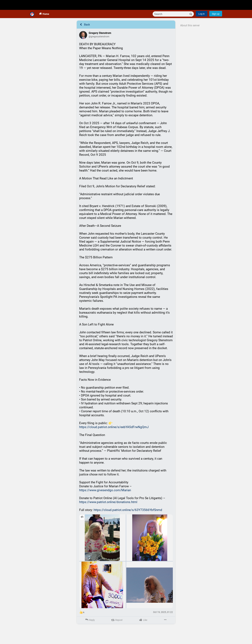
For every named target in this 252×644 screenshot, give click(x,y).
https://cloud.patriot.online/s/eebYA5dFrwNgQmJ (114, 431)
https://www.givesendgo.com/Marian (105, 494)
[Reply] (90, 624)
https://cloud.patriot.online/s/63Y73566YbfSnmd (128, 514)
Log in (202, 18)
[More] (165, 624)
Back (85, 29)
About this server (190, 29)
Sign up (216, 18)
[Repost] (117, 624)
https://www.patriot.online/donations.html (108, 506)
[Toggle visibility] (82, 521)
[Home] (32, 17)
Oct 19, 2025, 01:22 (163, 616)
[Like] (143, 624)
